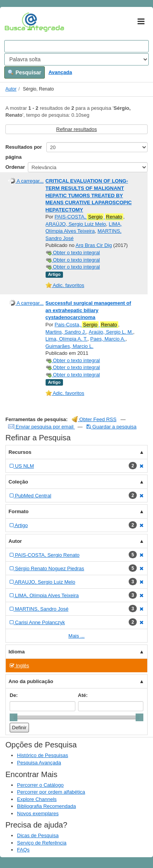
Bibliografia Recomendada (46, 806)
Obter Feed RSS (94, 419)
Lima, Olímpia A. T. (67, 339)
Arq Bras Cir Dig (94, 245)
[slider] (14, 717)
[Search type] (76, 59)
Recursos (20, 452)
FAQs (23, 850)
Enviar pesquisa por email (42, 427)
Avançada (60, 72)
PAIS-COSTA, (89, 217)
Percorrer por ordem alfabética (51, 792)
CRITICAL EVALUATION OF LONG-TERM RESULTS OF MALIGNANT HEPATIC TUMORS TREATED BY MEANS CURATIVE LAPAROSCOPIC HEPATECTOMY (89, 195)
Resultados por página (24, 152)
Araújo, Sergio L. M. (111, 332)
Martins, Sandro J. (66, 332)
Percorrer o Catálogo (40, 785)
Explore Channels (37, 799)
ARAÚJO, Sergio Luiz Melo (76, 224)
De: (14, 695)
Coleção (18, 482)
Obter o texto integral (73, 253)
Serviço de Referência (42, 843)
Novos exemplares (38, 813)
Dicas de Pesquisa (38, 835)
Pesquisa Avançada (39, 763)
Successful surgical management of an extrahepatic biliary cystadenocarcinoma (88, 310)
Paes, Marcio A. (108, 339)
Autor (11, 89)
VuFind (16, 22)
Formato (19, 511)
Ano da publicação (31, 681)
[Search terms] (76, 46)
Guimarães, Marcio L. (70, 346)
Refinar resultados (76, 129)
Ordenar (15, 167)
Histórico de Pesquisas (42, 755)
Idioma (17, 652)
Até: (83, 695)
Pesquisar (25, 72)
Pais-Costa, (86, 325)
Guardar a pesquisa (111, 427)
